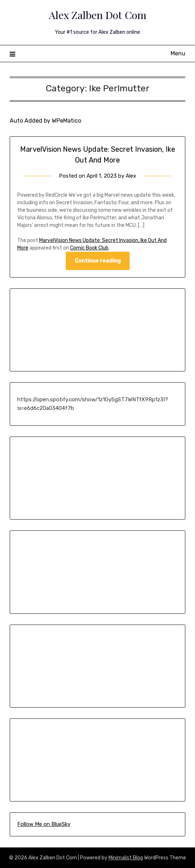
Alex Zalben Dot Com (98, 15)
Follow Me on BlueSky (44, 824)
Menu (178, 53)
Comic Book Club (89, 248)
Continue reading (98, 261)
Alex (131, 176)
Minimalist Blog (126, 858)
